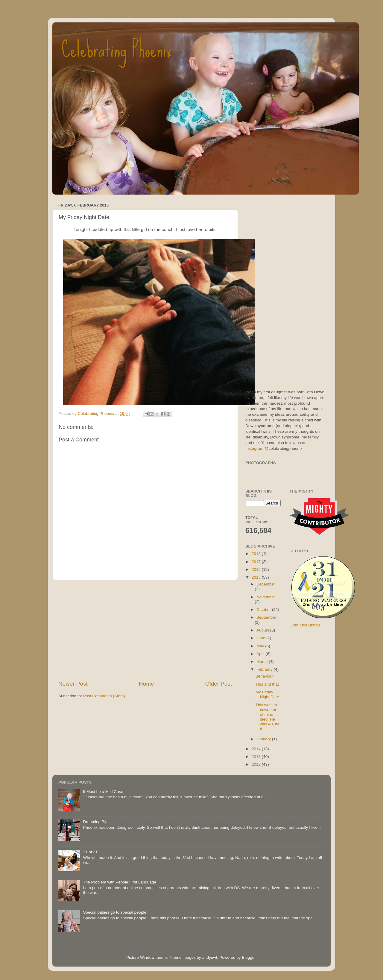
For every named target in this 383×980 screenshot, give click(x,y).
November (266, 597)
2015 (257, 577)
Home (146, 684)
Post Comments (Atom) (104, 696)
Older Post (219, 684)
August (263, 630)
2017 (257, 562)
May (261, 646)
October (264, 610)
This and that (267, 684)
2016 (257, 569)
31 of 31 (90, 852)
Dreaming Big (95, 822)
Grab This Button (305, 625)
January (264, 739)
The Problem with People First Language (120, 882)
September (266, 617)
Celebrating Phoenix (117, 49)
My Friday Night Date (267, 694)
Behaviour (265, 676)
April (261, 654)
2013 (257, 757)
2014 (257, 749)
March (263, 662)
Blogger (249, 957)
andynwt (209, 957)
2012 (257, 764)
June (261, 638)
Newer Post (73, 684)
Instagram (254, 448)
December (266, 584)
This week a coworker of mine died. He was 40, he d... (268, 717)
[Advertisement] (145, 630)
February (265, 669)
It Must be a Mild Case (103, 792)
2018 (257, 554)
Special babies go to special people (115, 912)
